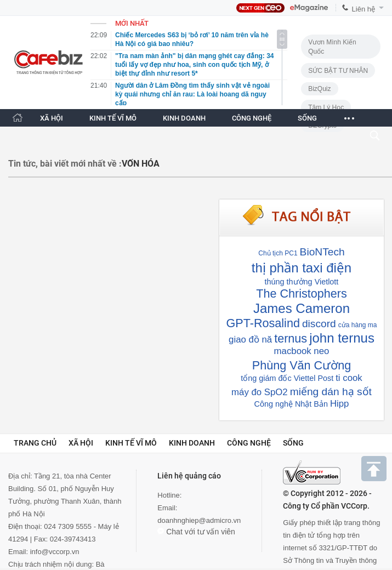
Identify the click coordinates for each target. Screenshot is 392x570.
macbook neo (302, 351)
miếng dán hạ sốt (331, 392)
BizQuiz (319, 89)
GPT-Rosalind (263, 323)
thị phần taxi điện (302, 268)
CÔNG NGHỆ (252, 118)
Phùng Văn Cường (302, 365)
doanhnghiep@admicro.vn (199, 520)
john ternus (342, 338)
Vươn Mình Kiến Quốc (332, 47)
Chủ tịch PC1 (278, 253)
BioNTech (322, 252)
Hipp (340, 404)
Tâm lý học (326, 107)
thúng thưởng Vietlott (302, 282)
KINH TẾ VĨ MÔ (113, 118)
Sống (293, 443)
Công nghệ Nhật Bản (291, 404)
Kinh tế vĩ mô (131, 443)
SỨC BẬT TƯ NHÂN (338, 71)
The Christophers (302, 293)
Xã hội (81, 443)
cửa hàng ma (358, 325)
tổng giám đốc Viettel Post (287, 378)
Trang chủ (35, 443)
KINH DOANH (184, 118)
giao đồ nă (250, 340)
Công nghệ (249, 443)
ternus (291, 338)
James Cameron (302, 308)
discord (319, 324)
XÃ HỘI (52, 118)
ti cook (349, 378)
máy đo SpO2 (260, 392)
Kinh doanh (192, 443)
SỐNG (307, 118)
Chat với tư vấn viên (196, 532)
